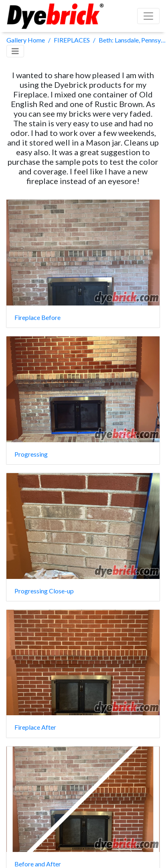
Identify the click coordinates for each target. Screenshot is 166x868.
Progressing (31, 454)
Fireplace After (35, 727)
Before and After (38, 864)
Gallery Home (26, 40)
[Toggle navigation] (15, 51)
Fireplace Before (37, 317)
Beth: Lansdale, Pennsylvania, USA (132, 40)
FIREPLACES (72, 40)
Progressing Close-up (44, 591)
